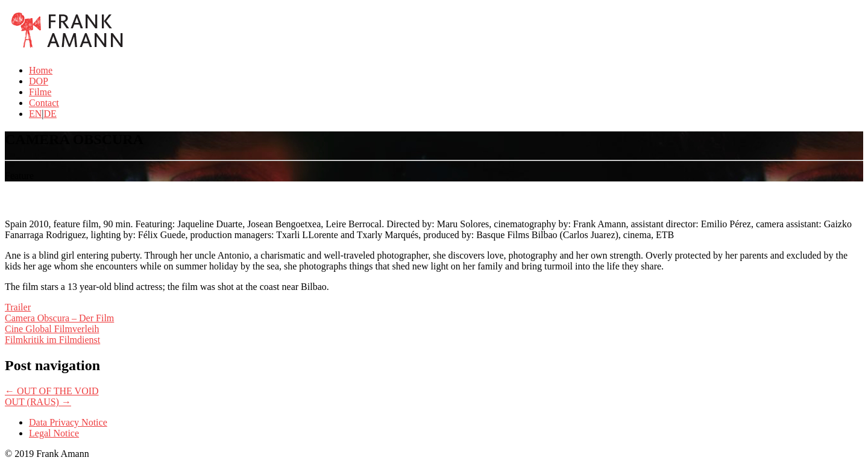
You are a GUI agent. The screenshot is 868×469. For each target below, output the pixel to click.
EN (35, 114)
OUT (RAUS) (38, 402)
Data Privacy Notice (68, 422)
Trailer (18, 307)
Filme (40, 92)
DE (50, 114)
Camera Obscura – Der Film (59, 318)
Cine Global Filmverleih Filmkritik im (52, 334)
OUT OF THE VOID (52, 391)
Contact (44, 103)
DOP (39, 81)
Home (41, 70)
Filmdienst (80, 340)
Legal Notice (54, 433)
